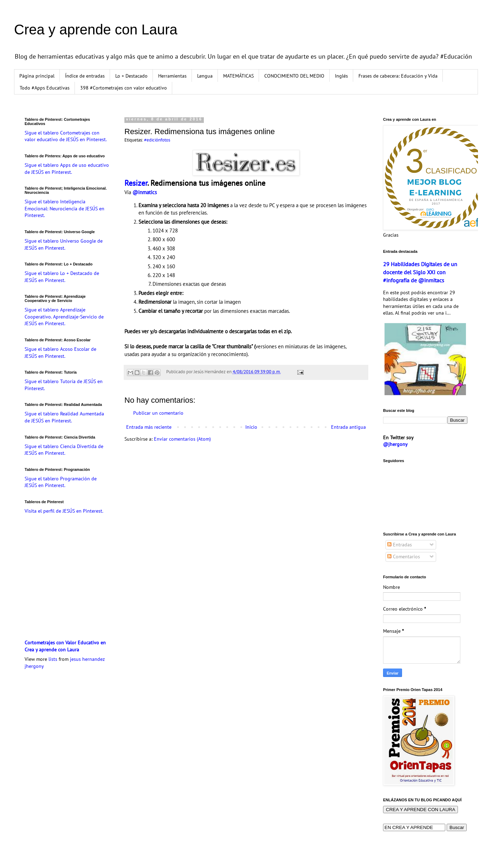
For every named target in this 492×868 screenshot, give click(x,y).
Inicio (251, 427)
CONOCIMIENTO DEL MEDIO (294, 76)
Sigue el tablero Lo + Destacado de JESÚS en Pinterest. (62, 277)
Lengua (205, 76)
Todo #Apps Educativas (45, 88)
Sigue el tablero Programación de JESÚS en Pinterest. (61, 482)
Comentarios (404, 557)
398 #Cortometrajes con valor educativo (124, 88)
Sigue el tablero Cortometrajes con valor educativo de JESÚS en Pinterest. (66, 136)
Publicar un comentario (158, 413)
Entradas (400, 545)
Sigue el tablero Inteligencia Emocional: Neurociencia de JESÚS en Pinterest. (64, 208)
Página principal (37, 76)
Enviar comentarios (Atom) (182, 439)
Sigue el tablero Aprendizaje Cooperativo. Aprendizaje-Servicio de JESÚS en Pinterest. (64, 317)
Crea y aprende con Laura (96, 29)
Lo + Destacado (131, 76)
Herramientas (172, 76)
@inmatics (145, 192)
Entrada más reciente (149, 427)
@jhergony (395, 444)
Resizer (136, 183)
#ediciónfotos (157, 140)
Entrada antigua (348, 427)
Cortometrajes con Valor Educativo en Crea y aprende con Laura (65, 646)
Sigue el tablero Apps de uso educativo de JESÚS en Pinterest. (67, 169)
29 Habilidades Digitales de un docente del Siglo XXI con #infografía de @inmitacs (420, 272)
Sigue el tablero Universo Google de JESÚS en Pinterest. (64, 244)
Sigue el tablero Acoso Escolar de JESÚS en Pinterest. (60, 353)
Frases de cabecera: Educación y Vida (398, 76)
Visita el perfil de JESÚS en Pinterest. (64, 511)
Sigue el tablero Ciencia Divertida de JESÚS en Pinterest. (64, 450)
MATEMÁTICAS (238, 76)
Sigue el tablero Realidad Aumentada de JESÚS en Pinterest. (64, 417)
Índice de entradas (85, 76)
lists (53, 659)
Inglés (341, 76)
